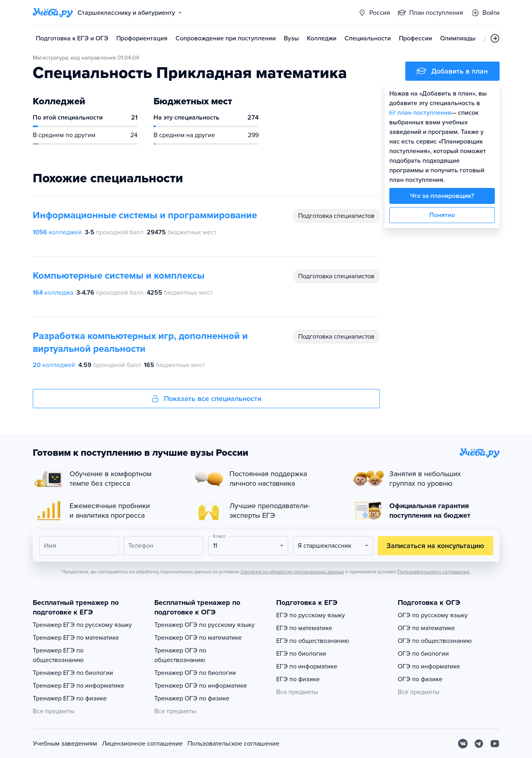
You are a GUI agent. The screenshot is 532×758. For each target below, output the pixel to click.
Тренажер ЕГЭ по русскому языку (82, 625)
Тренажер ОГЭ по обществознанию (180, 655)
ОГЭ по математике (426, 628)
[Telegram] (479, 744)
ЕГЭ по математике (304, 628)
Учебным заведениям (65, 744)
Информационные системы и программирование (145, 215)
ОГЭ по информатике (429, 666)
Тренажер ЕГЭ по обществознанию (58, 655)
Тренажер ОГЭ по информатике (201, 686)
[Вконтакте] (463, 744)
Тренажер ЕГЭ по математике (76, 638)
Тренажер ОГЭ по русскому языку (204, 625)
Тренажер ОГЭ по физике (192, 698)
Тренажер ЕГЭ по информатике (79, 686)
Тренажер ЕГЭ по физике (70, 698)
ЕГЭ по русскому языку (311, 615)
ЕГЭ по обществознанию (313, 641)
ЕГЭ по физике (298, 679)
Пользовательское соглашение (233, 744)
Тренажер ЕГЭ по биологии (73, 673)
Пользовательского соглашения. (434, 572)
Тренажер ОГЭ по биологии (195, 673)
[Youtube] (495, 744)
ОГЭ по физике (420, 679)
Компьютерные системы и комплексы (119, 276)
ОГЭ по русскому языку (433, 615)
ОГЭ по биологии (423, 654)
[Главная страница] (53, 13)
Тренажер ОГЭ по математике (198, 638)
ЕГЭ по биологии (301, 654)
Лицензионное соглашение (142, 744)
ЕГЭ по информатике (307, 666)
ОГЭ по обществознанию (435, 641)
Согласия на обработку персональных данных (292, 572)
